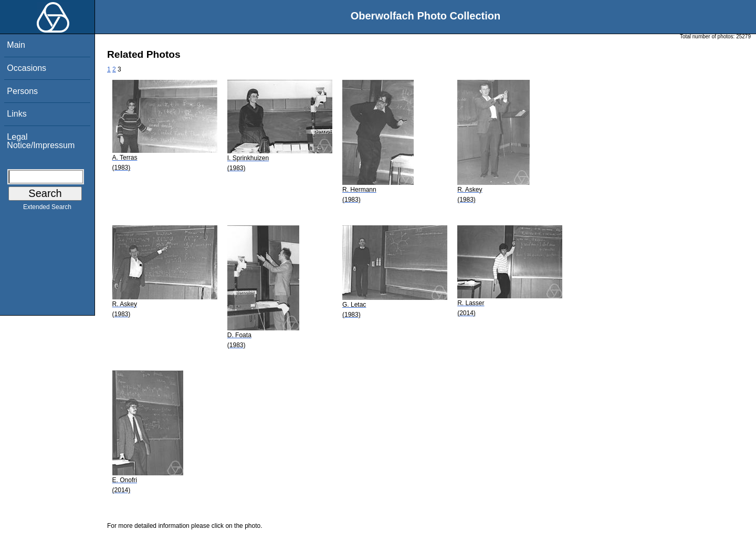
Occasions (27, 68)
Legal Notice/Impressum (41, 141)
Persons (22, 91)
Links (17, 114)
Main (16, 45)
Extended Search (47, 209)
